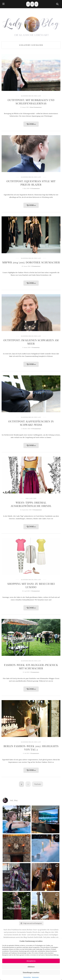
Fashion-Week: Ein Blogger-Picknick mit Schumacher (31, 667)
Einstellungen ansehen (31, 972)
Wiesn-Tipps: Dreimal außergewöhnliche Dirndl (31, 504)
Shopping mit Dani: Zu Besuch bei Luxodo (31, 585)
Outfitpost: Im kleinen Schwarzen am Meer (31, 342)
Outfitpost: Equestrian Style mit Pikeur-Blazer (31, 183)
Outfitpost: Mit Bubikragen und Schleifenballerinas (31, 102)
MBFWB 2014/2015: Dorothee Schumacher (31, 262)
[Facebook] (28, 4)
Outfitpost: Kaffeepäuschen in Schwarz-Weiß (31, 423)
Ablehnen (31, 967)
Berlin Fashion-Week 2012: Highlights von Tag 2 (31, 748)
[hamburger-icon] (3, 4)
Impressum (35, 977)
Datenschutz (27, 977)
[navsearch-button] (57, 4)
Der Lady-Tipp (31, 498)
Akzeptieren (31, 961)
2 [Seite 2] (28, 784)
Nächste (38, 784)
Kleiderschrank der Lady (31, 96)
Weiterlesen (31, 124)
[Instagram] (32, 4)
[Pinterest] (36, 4)
